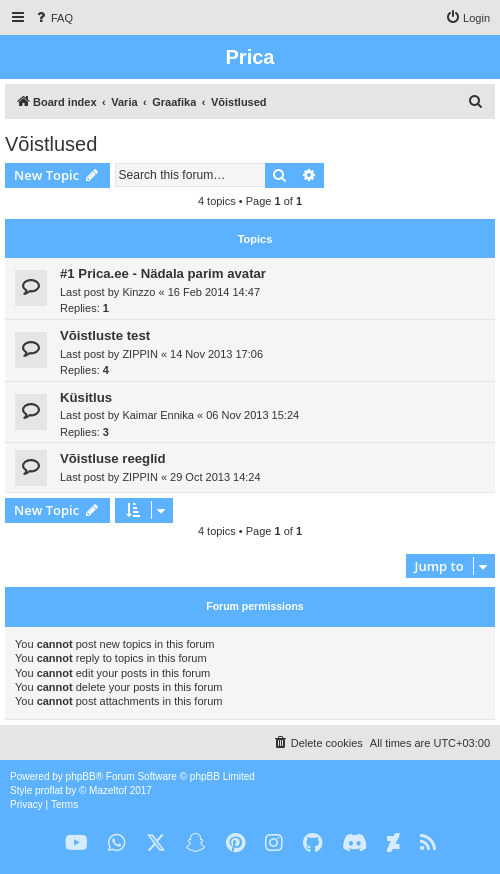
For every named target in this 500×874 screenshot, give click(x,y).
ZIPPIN (139, 354)
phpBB (81, 776)
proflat (49, 790)
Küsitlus (86, 397)
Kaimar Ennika (158, 415)
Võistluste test (105, 335)
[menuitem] (53, 18)
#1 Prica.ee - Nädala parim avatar (163, 273)
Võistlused (51, 144)
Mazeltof (108, 790)
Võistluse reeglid (113, 458)
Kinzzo (138, 292)
